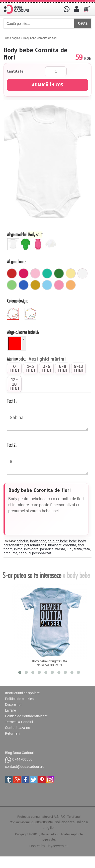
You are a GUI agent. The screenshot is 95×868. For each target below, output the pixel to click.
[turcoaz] (47, 273)
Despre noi (13, 705)
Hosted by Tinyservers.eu (49, 846)
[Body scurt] (14, 240)
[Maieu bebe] (39, 240)
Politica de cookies (19, 699)
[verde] (59, 273)
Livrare (10, 710)
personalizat (42, 553)
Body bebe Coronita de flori (40, 38)
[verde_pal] (12, 285)
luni (69, 549)
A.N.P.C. (60, 817)
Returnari (12, 733)
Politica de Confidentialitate (26, 716)
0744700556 (19, 760)
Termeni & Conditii (19, 722)
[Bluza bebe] (51, 240)
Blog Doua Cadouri (20, 753)
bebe (73, 541)
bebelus (23, 541)
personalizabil (35, 545)
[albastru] (24, 285)
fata (87, 549)
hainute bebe (58, 541)
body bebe (38, 541)
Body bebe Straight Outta (49, 661)
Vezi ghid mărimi (47, 359)
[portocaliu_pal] (71, 285)
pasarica (47, 549)
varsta (60, 549)
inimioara (31, 549)
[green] (31, 310)
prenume (10, 553)
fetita (78, 549)
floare (8, 549)
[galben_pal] (71, 273)
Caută (83, 23)
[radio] (14, 368)
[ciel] (47, 285)
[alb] (82, 273)
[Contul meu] (76, 9)
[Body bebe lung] (26, 240)
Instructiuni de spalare (22, 693)
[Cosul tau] (86, 9)
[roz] (59, 285)
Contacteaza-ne (17, 728)
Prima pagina (12, 38)
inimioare (55, 545)
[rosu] (12, 273)
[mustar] (35, 285)
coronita (70, 545)
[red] (14, 310)
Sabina (47, 419)
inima (18, 549)
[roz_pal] (35, 273)
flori (81, 545)
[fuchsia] (24, 273)
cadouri (25, 553)
